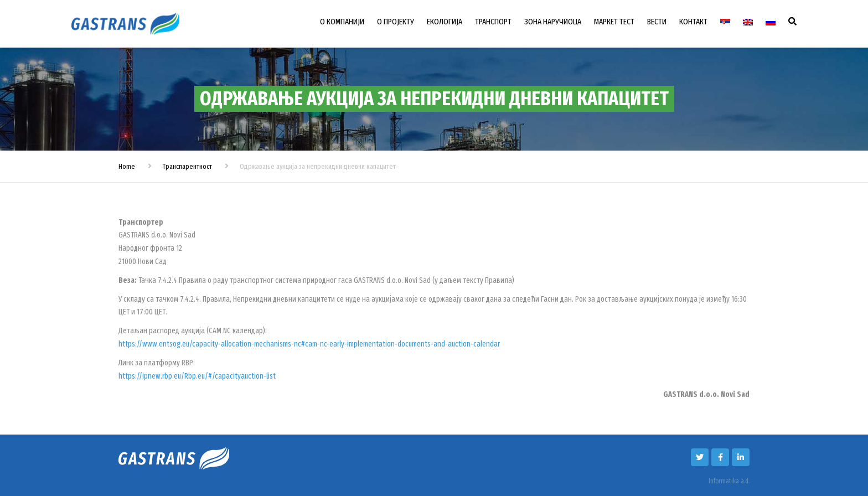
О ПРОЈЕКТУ (396, 22)
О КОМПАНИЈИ (342, 22)
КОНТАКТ (693, 22)
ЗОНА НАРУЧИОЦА (553, 22)
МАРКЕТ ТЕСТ (614, 22)
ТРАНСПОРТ (493, 22)
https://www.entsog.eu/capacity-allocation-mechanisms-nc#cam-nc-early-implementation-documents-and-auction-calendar (309, 344)
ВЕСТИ (657, 22)
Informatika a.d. (729, 481)
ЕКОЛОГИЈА (445, 22)
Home (127, 166)
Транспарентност (187, 166)
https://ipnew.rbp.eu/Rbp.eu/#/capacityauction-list (197, 376)
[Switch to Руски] (771, 22)
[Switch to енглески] (748, 22)
